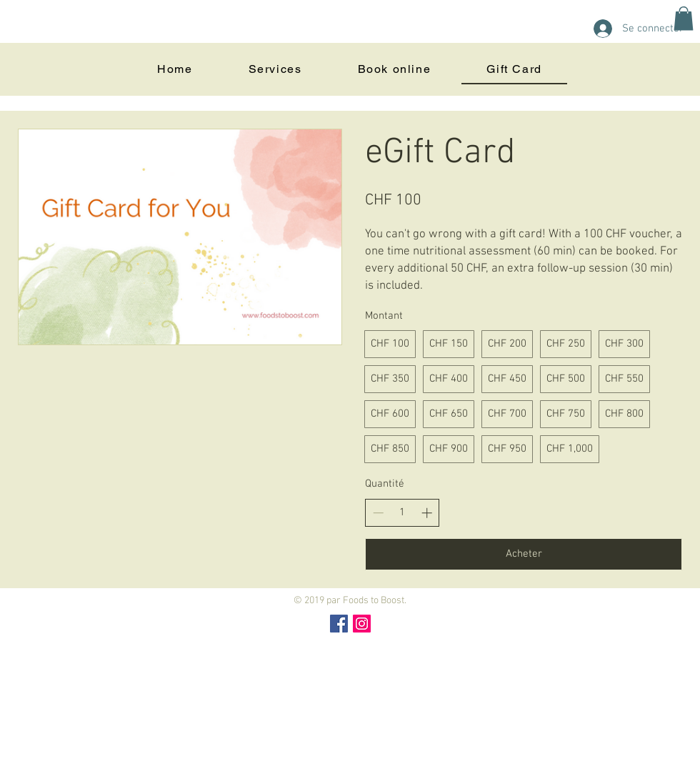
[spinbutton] (402, 513)
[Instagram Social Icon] (362, 624)
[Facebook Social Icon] (339, 624)
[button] (684, 18)
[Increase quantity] (427, 513)
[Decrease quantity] (378, 513)
